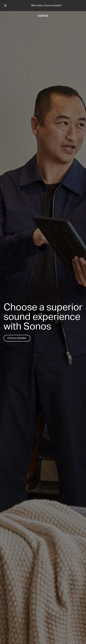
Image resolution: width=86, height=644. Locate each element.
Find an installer (17, 338)
